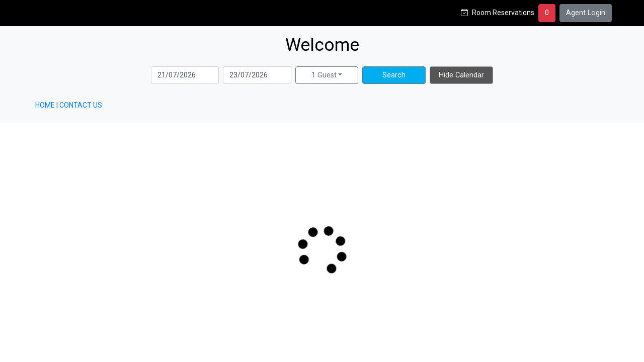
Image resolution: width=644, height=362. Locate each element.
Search (394, 75)
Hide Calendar (461, 75)
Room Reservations (503, 13)
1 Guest (324, 75)
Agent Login (586, 13)
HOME (45, 105)
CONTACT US (81, 105)
